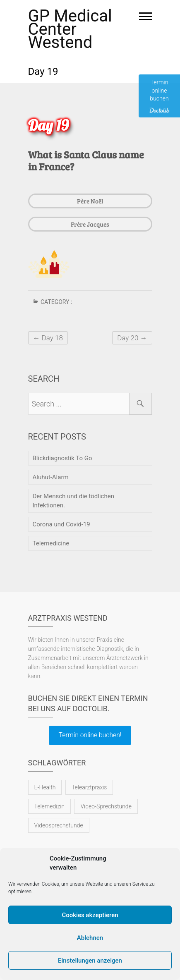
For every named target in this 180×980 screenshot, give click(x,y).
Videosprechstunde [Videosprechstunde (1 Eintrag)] (59, 825)
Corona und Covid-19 (61, 524)
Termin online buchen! (90, 735)
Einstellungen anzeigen (90, 961)
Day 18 (48, 338)
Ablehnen (90, 938)
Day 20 (132, 338)
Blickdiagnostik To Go (62, 458)
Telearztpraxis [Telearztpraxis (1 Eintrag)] (89, 787)
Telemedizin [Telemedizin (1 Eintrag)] (50, 806)
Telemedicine (51, 543)
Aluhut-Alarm (51, 477)
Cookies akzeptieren (90, 915)
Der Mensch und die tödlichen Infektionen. (73, 501)
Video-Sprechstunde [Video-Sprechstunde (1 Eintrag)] (106, 806)
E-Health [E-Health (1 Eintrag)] (45, 787)
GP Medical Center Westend (70, 29)
